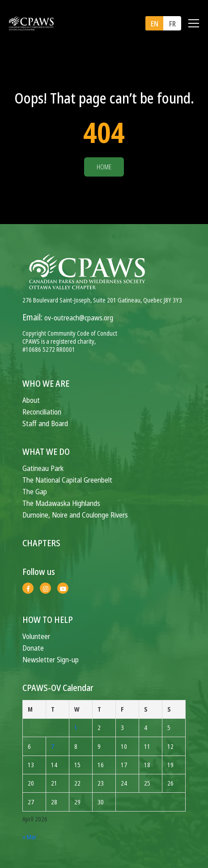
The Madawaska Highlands (61, 503)
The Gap (35, 491)
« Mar (30, 837)
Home (104, 167)
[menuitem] (154, 23)
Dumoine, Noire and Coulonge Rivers (75, 515)
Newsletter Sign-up (51, 659)
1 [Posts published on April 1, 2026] (76, 728)
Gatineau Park (43, 468)
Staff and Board (45, 423)
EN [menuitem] (155, 24)
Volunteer (36, 636)
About (31, 400)
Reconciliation (42, 412)
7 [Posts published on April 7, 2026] (53, 746)
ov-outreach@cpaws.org (79, 317)
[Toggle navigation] (194, 23)
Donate (33, 648)
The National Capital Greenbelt (67, 480)
